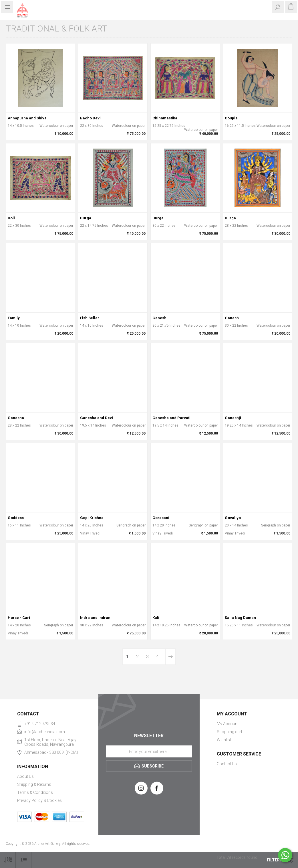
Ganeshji (233, 418)
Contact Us (227, 764)
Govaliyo (233, 518)
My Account (228, 724)
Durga (86, 218)
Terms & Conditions (35, 792)
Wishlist (224, 740)
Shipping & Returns (34, 784)
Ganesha (16, 418)
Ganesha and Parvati (171, 418)
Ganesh (159, 318)
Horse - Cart (19, 618)
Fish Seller (90, 318)
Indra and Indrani (96, 618)
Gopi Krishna (92, 518)
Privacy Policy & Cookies (39, 800)
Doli (11, 218)
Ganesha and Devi (97, 418)
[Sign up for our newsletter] (149, 751)
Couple (231, 118)
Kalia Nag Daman (240, 618)
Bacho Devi (90, 118)
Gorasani (161, 518)
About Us (25, 776)
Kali (156, 618)
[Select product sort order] (24, 860)
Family (14, 318)
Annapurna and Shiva (27, 118)
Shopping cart (230, 732)
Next (170, 657)
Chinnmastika (165, 118)
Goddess (16, 518)
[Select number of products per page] (8, 860)
